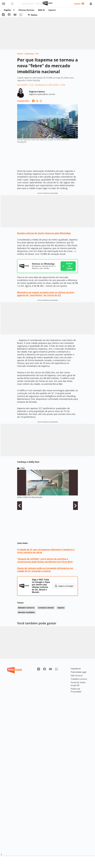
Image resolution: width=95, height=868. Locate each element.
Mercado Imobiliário (26, 612)
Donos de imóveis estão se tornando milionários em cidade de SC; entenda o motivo (45, 570)
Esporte (52, 10)
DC (37, 54)
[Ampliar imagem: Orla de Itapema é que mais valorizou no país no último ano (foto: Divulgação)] (47, 136)
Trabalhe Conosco (79, 679)
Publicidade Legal (79, 672)
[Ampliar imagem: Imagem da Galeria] (47, 483)
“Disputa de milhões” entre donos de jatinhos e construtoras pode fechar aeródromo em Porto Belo (45, 560)
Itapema (61, 608)
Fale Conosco (77, 676)
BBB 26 (41, 10)
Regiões (7, 10)
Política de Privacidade (76, 690)
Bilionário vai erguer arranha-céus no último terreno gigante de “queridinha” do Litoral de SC (46, 294)
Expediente (76, 669)
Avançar (75, 506)
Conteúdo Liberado (46, 608)
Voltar (20, 506)
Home (20, 54)
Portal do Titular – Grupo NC (79, 684)
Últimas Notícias (26, 10)
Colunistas (29, 54)
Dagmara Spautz (37, 92)
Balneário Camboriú (26, 608)
